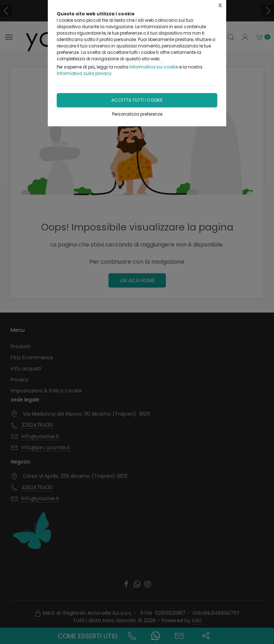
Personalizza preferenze (137, 114)
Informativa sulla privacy (84, 73)
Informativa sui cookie (154, 67)
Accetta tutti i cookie (137, 100)
